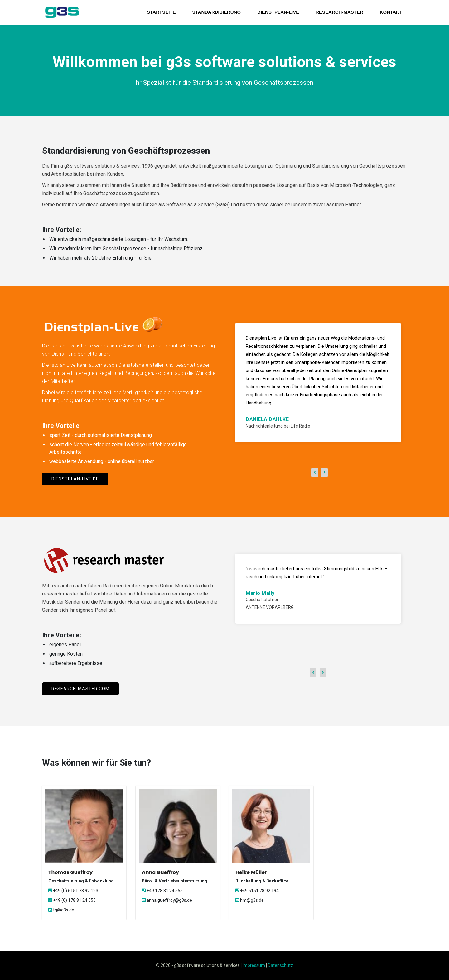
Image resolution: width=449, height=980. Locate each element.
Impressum (254, 965)
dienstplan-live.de (75, 479)
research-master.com (80, 689)
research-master (339, 12)
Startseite (161, 12)
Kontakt (391, 12)
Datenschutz (280, 965)
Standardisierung (217, 12)
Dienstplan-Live (278, 12)
